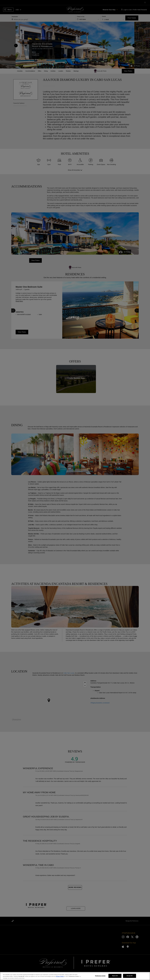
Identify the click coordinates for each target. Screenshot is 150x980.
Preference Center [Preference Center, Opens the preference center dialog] (100, 976)
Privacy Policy (60, 976)
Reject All (115, 976)
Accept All (129, 976)
